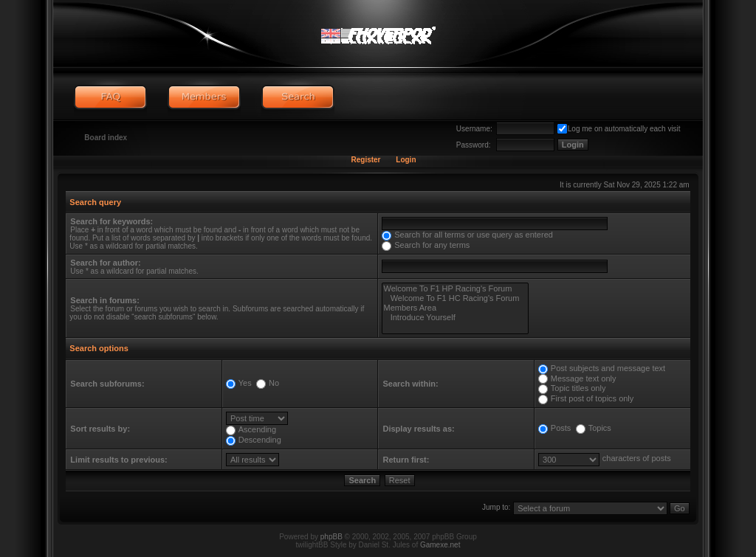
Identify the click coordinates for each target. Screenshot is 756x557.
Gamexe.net (440, 545)
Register (365, 160)
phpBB (331, 537)
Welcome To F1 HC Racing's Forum (455, 298)
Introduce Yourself (455, 318)
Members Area (455, 308)
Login (406, 160)
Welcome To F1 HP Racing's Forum (455, 289)
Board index (106, 138)
